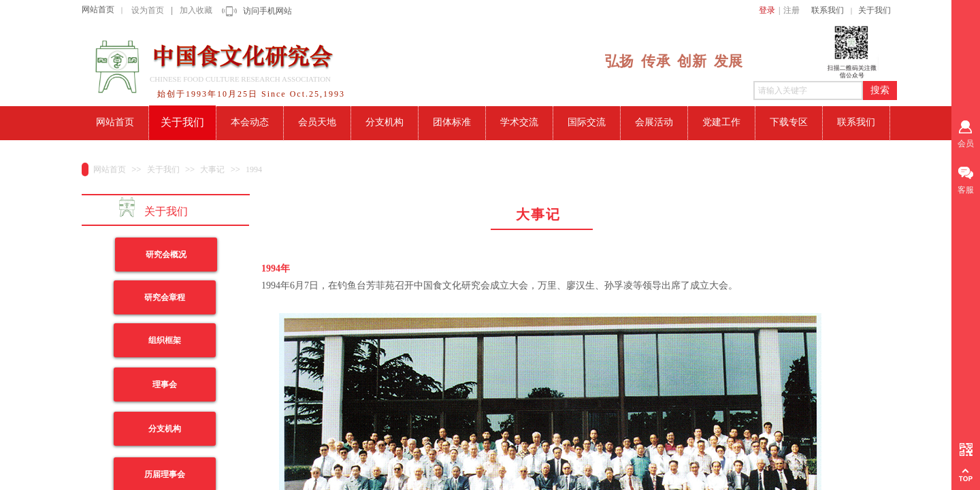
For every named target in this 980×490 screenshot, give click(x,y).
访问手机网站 (267, 11)
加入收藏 (196, 10)
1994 (254, 169)
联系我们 (828, 10)
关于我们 (875, 10)
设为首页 (148, 10)
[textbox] (808, 91)
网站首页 (98, 10)
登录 (767, 10)
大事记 (212, 169)
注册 (791, 10)
